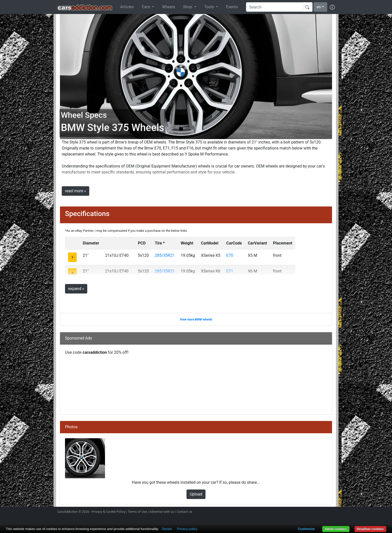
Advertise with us (162, 512)
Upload (196, 494)
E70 (230, 255)
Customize (306, 529)
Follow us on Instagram (296, 512)
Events (232, 7)
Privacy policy (187, 529)
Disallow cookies (370, 529)
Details (167, 529)
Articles (127, 7)
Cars (146, 7)
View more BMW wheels (196, 319)
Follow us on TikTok (323, 512)
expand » (76, 289)
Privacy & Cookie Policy (109, 512)
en (319, 7)
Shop (188, 7)
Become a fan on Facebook (314, 512)
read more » (75, 191)
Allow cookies (336, 529)
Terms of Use (137, 512)
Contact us (184, 512)
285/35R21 (165, 255)
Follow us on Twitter (305, 512)
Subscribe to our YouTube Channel (332, 512)
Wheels (168, 7)
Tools (210, 7)
